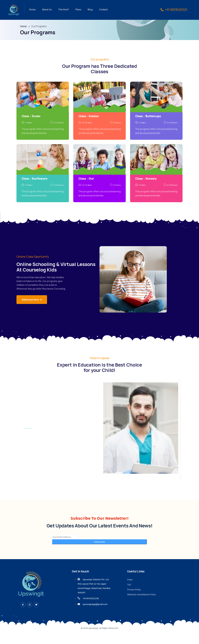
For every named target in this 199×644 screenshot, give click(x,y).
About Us (46, 10)
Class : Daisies (89, 117)
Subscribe (99, 552)
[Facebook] (23, 615)
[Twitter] (36, 615)
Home (32, 10)
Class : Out (86, 180)
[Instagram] (30, 615)
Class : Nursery (146, 180)
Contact (101, 10)
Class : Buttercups (148, 117)
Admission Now (32, 301)
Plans (76, 10)
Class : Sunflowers (34, 180)
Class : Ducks (31, 117)
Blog (88, 10)
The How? (62, 10)
